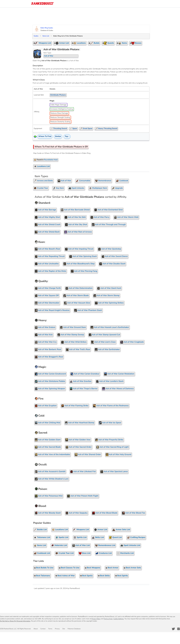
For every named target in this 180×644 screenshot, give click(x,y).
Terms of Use (108, 619)
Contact (43, 629)
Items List (47, 36)
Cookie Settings (119, 619)
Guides (37, 36)
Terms (50, 629)
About (35, 629)
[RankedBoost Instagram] (179, 629)
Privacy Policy (96, 619)
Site (63, 629)
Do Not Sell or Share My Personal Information (15, 621)
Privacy (57, 629)
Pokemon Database (73, 629)
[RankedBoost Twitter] (174, 629)
